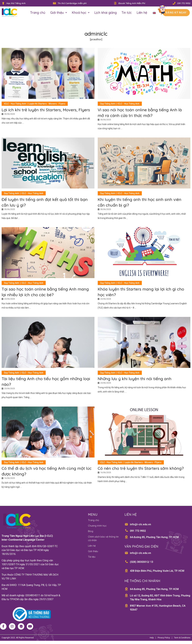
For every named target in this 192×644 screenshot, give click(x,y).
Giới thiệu (59, 13)
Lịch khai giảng (105, 13)
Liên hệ (142, 13)
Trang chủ (38, 13)
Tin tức (127, 13)
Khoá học (81, 13)
